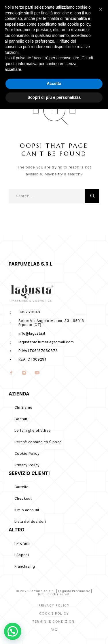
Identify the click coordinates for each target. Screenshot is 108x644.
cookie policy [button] (79, 559)
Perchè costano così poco (38, 442)
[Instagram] (24, 373)
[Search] (67, 10)
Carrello (21, 487)
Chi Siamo (23, 407)
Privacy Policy (27, 465)
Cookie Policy (27, 453)
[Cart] (99, 9)
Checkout (23, 498)
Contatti (21, 419)
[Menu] (12, 9)
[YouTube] (37, 373)
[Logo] (47, 9)
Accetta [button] (54, 619)
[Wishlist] (88, 10)
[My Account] (78, 10)
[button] (101, 544)
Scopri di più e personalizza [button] (54, 632)
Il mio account (27, 510)
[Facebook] (11, 373)
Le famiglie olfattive (33, 430)
